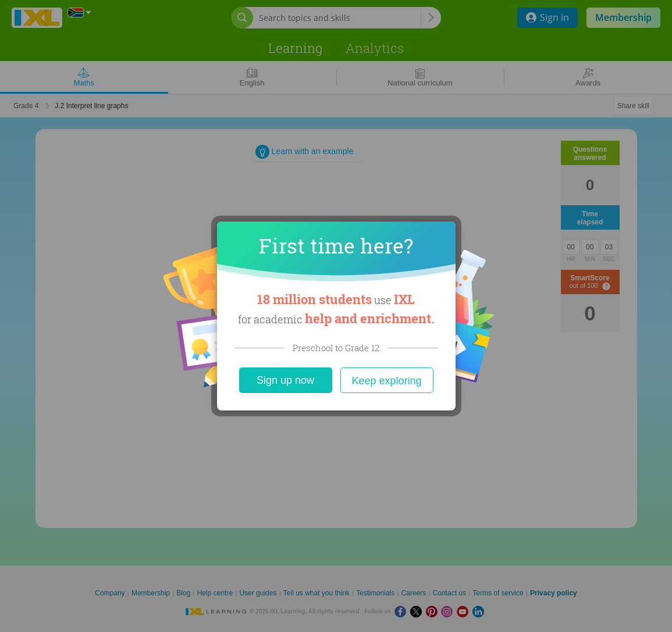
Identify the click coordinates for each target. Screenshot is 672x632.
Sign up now (285, 380)
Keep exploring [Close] (386, 381)
